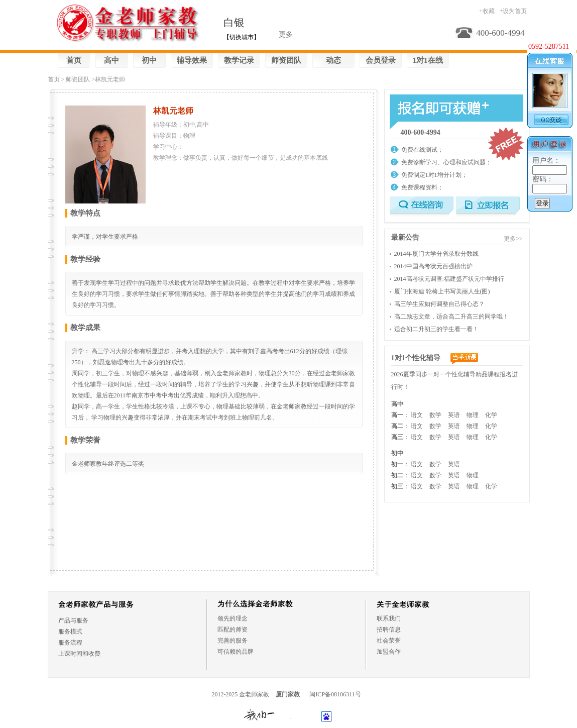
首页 (74, 60)
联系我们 (389, 618)
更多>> (513, 239)
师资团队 (286, 60)
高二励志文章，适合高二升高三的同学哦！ (451, 317)
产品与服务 (73, 620)
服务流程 (70, 643)
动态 (333, 60)
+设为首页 (513, 11)
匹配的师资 (233, 630)
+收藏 (487, 11)
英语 (454, 415)
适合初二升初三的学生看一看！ (436, 329)
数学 (435, 415)
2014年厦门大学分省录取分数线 (436, 254)
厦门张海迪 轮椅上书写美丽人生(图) (442, 291)
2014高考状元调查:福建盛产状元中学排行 (449, 279)
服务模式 (70, 632)
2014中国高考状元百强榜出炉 (433, 266)
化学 (491, 415)
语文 (417, 415)
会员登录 (381, 60)
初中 (149, 60)
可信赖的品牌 (236, 652)
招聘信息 (389, 630)
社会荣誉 (389, 641)
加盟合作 (389, 652)
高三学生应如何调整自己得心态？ (439, 304)
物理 (473, 415)
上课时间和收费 (79, 654)
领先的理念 (233, 618)
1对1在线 (428, 60)
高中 (111, 60)
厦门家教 (288, 694)
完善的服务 (233, 641)
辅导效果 (192, 60)
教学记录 (239, 60)
